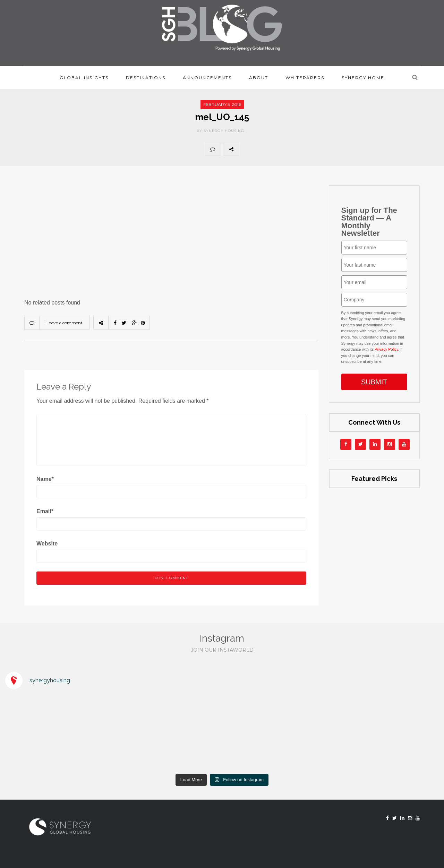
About (259, 78)
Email (45, 511)
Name (45, 479)
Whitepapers (305, 78)
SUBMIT (374, 382)
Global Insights (84, 78)
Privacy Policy (386, 349)
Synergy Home (363, 78)
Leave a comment (65, 323)
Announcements (207, 78)
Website (47, 544)
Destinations (146, 78)
